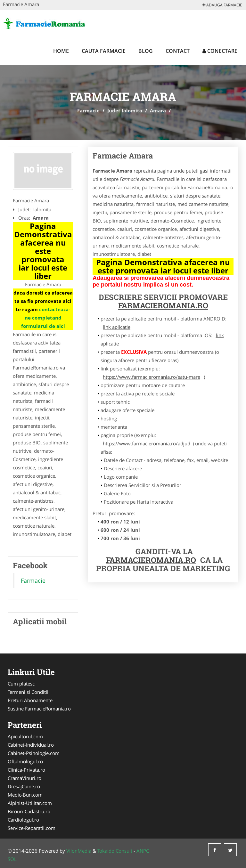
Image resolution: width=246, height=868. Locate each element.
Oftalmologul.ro (25, 761)
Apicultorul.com (25, 736)
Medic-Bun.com (25, 795)
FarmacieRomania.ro (163, 305)
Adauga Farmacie (222, 5)
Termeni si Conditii (28, 692)
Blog (146, 51)
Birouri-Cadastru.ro (29, 811)
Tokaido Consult (115, 851)
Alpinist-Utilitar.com (30, 803)
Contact (178, 51)
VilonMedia (79, 851)
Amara (158, 110)
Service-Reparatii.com (32, 828)
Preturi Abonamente (30, 700)
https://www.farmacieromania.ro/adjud (147, 443)
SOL (12, 859)
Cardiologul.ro (23, 820)
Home (61, 51)
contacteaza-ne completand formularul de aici (46, 318)
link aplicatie (117, 327)
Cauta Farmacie (104, 51)
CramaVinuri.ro (25, 778)
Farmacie (88, 110)
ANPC (143, 851)
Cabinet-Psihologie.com (34, 753)
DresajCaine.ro (24, 786)
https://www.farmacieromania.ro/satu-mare (152, 377)
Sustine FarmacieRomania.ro (39, 709)
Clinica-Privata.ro (26, 770)
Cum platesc (21, 684)
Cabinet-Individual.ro (31, 745)
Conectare (220, 51)
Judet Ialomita (125, 110)
